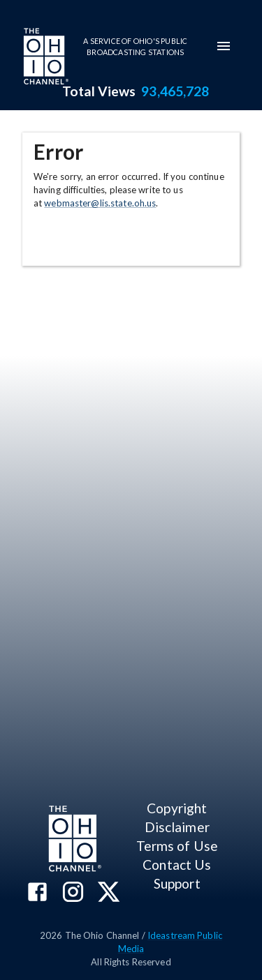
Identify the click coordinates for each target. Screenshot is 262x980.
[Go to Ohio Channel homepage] (45, 58)
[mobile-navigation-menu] (224, 46)
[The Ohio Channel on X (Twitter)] (109, 893)
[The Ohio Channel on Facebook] (37, 893)
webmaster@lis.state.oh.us (100, 203)
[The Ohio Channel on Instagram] (73, 893)
